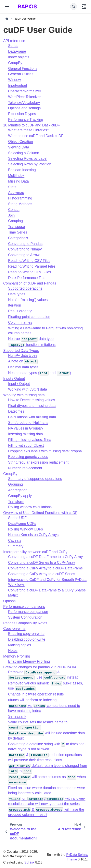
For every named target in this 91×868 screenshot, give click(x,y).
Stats (12, 187)
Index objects (19, 57)
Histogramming (20, 198)
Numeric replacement (25, 468)
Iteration (15, 305)
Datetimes (16, 411)
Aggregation (18, 490)
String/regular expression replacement (38, 462)
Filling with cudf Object (26, 445)
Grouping (15, 221)
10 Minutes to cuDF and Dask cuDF (32, 125)
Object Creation (21, 142)
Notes (13, 651)
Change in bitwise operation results (36, 694)
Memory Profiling (17, 656)
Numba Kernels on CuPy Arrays (33, 535)
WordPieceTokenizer (24, 97)
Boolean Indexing (22, 170)
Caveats (15, 540)
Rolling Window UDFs (25, 529)
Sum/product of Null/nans (28, 423)
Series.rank (17, 716)
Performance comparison (28, 612)
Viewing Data (19, 147)
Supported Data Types (21, 351)
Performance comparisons (24, 607)
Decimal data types (23, 367)
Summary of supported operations (35, 479)
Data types (17, 294)
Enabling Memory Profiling (29, 661)
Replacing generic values (28, 457)
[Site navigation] (7, 7)
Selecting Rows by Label (28, 158)
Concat (14, 210)
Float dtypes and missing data (32, 406)
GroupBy (15, 63)
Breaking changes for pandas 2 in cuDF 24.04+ (41, 667)
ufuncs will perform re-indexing (32, 700)
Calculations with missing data (32, 417)
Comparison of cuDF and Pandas (30, 283)
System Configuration (25, 617)
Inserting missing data (25, 434)
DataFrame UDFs (22, 524)
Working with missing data (24, 395)
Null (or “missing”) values (28, 300)
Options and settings (24, 108)
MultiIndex (16, 176)
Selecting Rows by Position (30, 164)
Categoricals (18, 238)
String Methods (20, 204)
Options (9, 601)
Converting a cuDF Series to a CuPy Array (42, 562)
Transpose (16, 227)
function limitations (32, 345)
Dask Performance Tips (27, 278)
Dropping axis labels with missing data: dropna (45, 451)
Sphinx (29, 862)
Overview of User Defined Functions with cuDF (40, 513)
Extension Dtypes (22, 114)
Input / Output (14, 379)
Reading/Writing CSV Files (29, 261)
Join (11, 215)
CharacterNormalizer (25, 91)
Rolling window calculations (30, 507)
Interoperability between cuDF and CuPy (35, 552)
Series (13, 46)
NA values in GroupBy (26, 428)
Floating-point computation (29, 317)
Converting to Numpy (25, 249)
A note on (23, 361)
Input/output (18, 85)
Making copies (19, 645)
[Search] (74, 7)
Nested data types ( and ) (40, 373)
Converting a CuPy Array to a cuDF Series (42, 574)
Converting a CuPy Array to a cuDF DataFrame (45, 568)
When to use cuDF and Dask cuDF (36, 136)
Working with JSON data (28, 389)
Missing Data (18, 181)
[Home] (7, 19)
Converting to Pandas (25, 244)
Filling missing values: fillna (30, 440)
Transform (16, 502)
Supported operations (25, 288)
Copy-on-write (14, 629)
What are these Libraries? (29, 130)
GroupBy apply (20, 496)
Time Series (18, 232)
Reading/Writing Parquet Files (32, 266)
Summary (16, 546)
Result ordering (20, 311)
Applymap (16, 193)
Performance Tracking (26, 120)
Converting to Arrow (24, 255)
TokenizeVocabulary (24, 103)
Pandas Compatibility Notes (25, 623)
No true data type (31, 339)
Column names (20, 322)
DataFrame (17, 51)
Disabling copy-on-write (27, 639)
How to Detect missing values (32, 400)
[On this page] (84, 7)
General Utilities (21, 74)
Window (15, 80)
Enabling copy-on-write (26, 634)
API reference (14, 41)
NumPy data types (23, 355)
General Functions (23, 69)
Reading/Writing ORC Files (30, 272)
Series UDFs (18, 518)
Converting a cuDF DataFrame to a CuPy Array (45, 557)
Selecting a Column (24, 153)
